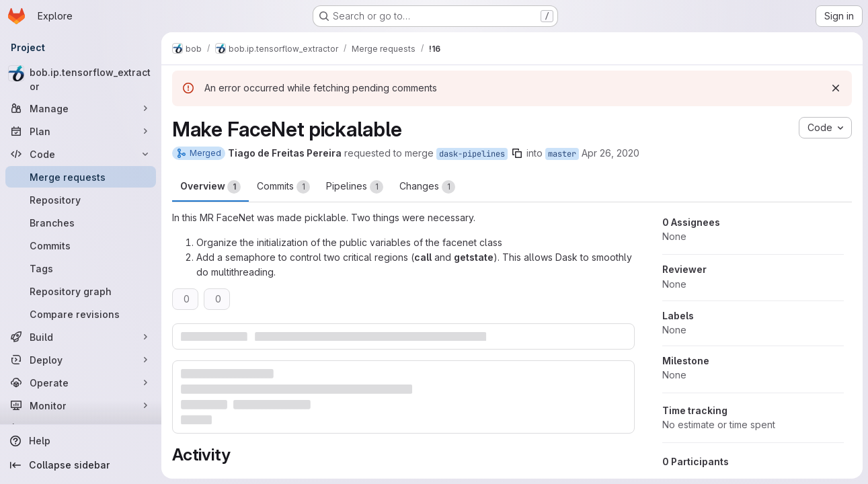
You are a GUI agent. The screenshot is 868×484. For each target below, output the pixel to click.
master (562, 154)
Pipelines (355, 187)
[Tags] (81, 268)
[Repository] (81, 200)
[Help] (81, 441)
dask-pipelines (472, 154)
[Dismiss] (836, 88)
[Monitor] (81, 405)
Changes (427, 187)
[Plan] (81, 131)
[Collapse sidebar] (81, 465)
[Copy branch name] (517, 153)
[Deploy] (81, 360)
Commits (283, 187)
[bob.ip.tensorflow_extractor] (81, 79)
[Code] (81, 154)
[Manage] (81, 108)
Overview (210, 187)
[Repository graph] (81, 291)
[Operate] (81, 382)
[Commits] (81, 245)
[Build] (81, 337)
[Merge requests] (81, 177)
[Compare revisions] (81, 314)
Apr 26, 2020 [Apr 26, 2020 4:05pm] (610, 153)
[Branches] (81, 223)
